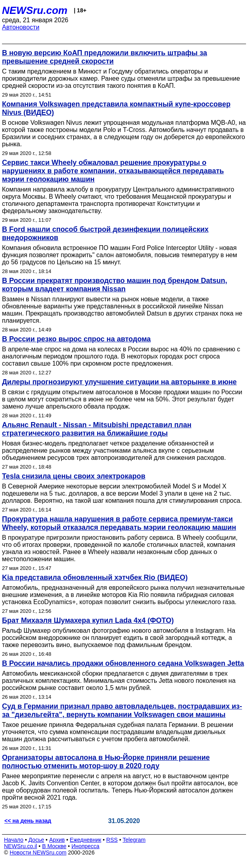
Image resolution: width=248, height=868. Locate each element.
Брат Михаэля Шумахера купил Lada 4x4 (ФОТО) (88, 620)
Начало (14, 840)
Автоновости (21, 27)
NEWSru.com (35, 10)
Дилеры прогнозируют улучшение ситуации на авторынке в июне (119, 382)
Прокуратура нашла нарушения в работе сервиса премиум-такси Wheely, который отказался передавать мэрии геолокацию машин (119, 523)
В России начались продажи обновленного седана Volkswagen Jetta (123, 663)
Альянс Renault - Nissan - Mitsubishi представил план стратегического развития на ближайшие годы (97, 429)
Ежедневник (86, 840)
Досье (36, 840)
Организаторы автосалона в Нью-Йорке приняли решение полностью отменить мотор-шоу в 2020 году (106, 762)
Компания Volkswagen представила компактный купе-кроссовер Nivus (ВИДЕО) (116, 108)
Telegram (134, 840)
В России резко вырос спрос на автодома (76, 339)
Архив (57, 840)
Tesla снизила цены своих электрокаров (74, 476)
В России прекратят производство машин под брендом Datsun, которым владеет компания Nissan (114, 285)
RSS (112, 840)
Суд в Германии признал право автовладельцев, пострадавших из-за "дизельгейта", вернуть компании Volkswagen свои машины (122, 710)
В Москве (54, 846)
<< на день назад (28, 821)
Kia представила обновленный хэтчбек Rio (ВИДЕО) (95, 577)
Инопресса (86, 846)
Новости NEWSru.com (38, 852)
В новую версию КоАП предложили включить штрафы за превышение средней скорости (105, 57)
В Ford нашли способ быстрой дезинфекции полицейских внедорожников (105, 233)
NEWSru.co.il (20, 846)
